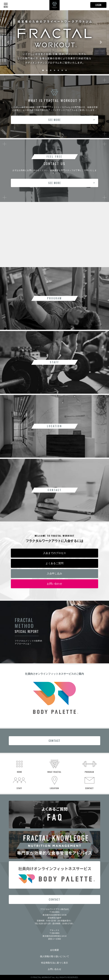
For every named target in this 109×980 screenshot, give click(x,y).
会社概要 (54, 950)
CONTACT (55, 741)
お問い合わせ (54, 584)
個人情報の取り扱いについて (54, 956)
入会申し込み (54, 573)
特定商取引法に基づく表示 (54, 963)
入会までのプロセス (54, 553)
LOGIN (98, 5)
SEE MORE (54, 120)
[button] (8, 42)
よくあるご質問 (54, 563)
